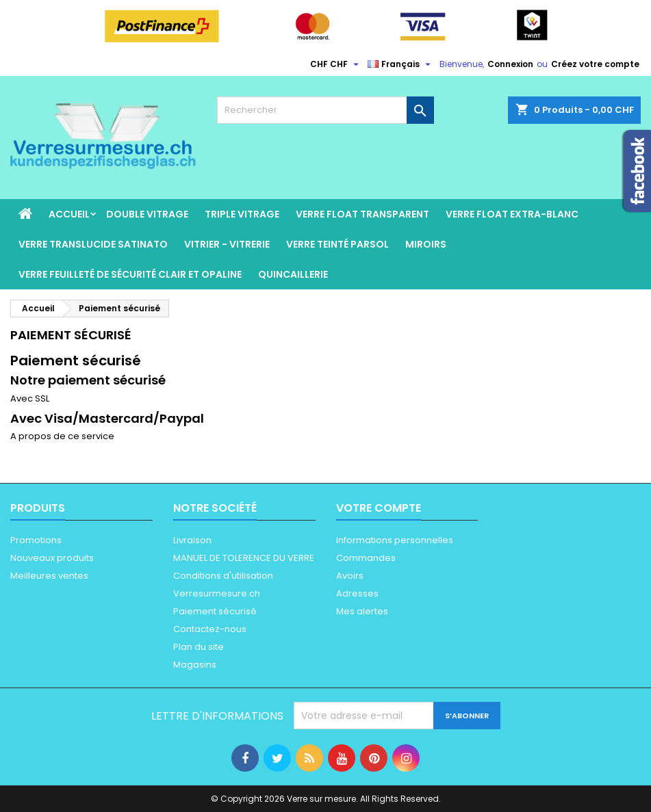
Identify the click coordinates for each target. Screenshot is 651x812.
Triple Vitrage (242, 214)
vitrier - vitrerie (227, 244)
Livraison (192, 540)
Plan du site (199, 647)
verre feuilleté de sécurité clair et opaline (130, 274)
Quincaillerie (293, 274)
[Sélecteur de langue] (401, 64)
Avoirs (350, 576)
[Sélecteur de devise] (336, 64)
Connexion (510, 64)
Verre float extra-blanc (512, 214)
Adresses (357, 593)
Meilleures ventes (49, 576)
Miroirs (426, 244)
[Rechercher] (325, 110)
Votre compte (379, 508)
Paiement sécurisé (215, 611)
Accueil (69, 214)
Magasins (195, 665)
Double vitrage (147, 214)
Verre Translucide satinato (93, 244)
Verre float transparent (362, 214)
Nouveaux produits (52, 558)
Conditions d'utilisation (223, 576)
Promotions (36, 540)
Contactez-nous (210, 629)
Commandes (366, 558)
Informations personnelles (395, 540)
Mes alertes (362, 611)
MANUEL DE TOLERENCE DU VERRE (244, 558)
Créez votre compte (595, 64)
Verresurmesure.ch (217, 593)
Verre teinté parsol (337, 244)
